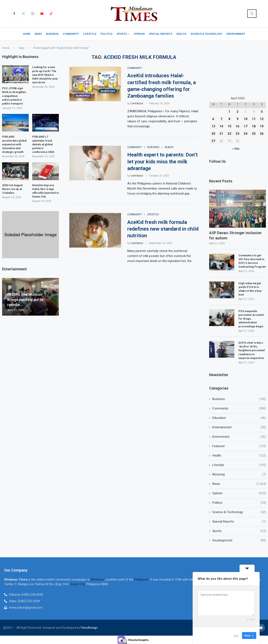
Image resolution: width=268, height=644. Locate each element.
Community (71, 34)
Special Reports (160, 34)
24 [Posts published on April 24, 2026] (246, 134)
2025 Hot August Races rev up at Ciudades (12, 189)
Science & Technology (206, 34)
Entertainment (239, 427)
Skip (236, 636)
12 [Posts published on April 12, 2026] (262, 119)
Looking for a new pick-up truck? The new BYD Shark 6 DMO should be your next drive (45, 75)
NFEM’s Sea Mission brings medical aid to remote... (25, 299)
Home (27, 34)
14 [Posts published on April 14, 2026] (221, 126)
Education (239, 418)
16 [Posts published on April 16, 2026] (237, 126)
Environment (236, 34)
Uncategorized (239, 540)
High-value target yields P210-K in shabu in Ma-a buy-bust (250, 289)
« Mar (236, 149)
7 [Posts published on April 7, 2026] (221, 119)
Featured (239, 446)
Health (181, 34)
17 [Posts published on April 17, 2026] (246, 126)
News (38, 34)
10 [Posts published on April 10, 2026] (246, 119)
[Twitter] (23, 14)
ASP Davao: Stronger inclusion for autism (235, 235)
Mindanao (97, 579)
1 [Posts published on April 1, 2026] (229, 112)
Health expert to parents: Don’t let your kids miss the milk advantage (162, 162)
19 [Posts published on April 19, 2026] (262, 126)
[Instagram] (33, 14)
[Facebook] (14, 14)
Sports (122, 34)
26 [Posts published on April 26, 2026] (262, 134)
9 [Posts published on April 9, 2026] (238, 119)
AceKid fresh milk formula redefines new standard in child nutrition (163, 229)
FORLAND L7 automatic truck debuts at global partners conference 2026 (43, 144)
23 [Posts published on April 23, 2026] (237, 134)
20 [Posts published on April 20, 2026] (213, 134)
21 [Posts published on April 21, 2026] (221, 134)
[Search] (252, 14)
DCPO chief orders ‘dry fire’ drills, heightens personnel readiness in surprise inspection (252, 350)
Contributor (137, 103)
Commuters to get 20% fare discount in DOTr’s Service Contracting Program (252, 261)
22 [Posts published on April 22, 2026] (229, 134)
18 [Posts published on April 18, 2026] (254, 126)
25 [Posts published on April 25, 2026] (254, 134)
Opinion (139, 34)
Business (52, 34)
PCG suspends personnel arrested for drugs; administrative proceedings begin (251, 319)
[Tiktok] (51, 14)
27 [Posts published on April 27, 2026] (213, 141)
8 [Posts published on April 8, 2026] (229, 119)
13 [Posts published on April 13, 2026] (213, 126)
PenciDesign (89, 628)
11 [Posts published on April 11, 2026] (254, 119)
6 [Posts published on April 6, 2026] (213, 119)
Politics (106, 34)
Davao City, (78, 584)
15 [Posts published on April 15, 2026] (229, 126)
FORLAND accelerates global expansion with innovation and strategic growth (14, 144)
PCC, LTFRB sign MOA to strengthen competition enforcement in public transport (14, 96)
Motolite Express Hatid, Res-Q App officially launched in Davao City (45, 191)
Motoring (239, 474)
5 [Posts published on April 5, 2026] (262, 112)
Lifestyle (90, 34)
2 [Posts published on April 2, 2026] (238, 112)
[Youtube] (42, 14)
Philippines (141, 579)
